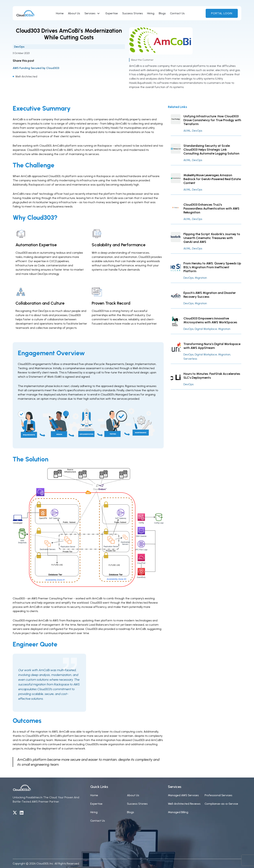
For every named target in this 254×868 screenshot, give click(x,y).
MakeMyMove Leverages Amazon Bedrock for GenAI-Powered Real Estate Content (212, 179)
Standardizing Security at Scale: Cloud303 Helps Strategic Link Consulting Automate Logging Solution (211, 150)
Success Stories (133, 13)
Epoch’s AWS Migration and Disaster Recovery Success (210, 295)
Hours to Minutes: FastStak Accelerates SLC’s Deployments (212, 376)
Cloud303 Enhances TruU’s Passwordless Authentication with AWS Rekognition (211, 208)
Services (90, 13)
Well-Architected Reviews (184, 804)
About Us (74, 13)
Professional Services (218, 795)
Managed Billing (178, 812)
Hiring (151, 13)
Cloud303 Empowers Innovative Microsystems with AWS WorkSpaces (210, 320)
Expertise (112, 13)
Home (60, 13)
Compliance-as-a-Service (221, 804)
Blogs (162, 13)
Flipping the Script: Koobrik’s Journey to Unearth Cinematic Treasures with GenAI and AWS (212, 238)
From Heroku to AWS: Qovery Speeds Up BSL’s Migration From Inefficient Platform (212, 267)
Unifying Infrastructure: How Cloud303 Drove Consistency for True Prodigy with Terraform (212, 120)
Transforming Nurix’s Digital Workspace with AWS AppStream (212, 346)
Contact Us (177, 13)
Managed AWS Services (183, 795)
